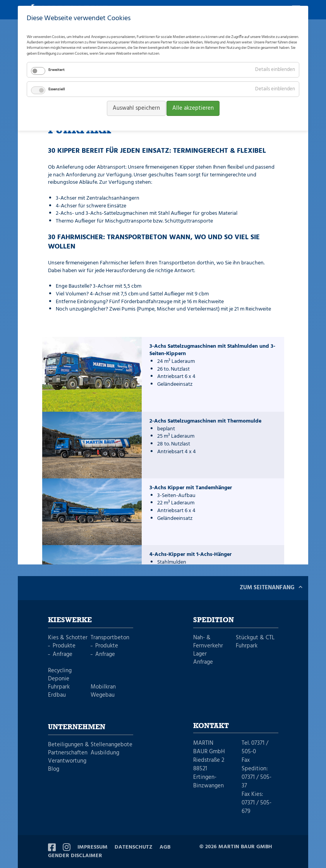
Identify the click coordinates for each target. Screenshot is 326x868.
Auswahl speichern (136, 108)
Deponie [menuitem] (59, 679)
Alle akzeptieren (193, 108)
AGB (165, 847)
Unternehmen (77, 727)
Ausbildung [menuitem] (105, 753)
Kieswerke (70, 620)
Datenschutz (134, 847)
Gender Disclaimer (75, 856)
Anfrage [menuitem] (63, 655)
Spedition (214, 620)
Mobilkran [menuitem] (103, 687)
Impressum (93, 847)
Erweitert (57, 70)
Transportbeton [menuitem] (110, 638)
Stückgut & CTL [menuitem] (255, 638)
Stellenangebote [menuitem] (112, 745)
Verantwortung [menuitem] (67, 761)
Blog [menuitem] (54, 769)
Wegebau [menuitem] (103, 695)
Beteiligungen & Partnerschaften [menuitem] (69, 749)
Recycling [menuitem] (60, 671)
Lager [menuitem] (200, 654)
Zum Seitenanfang (267, 588)
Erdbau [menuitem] (57, 695)
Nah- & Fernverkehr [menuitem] (208, 642)
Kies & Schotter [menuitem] (68, 638)
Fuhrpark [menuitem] (59, 687)
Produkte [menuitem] (64, 646)
